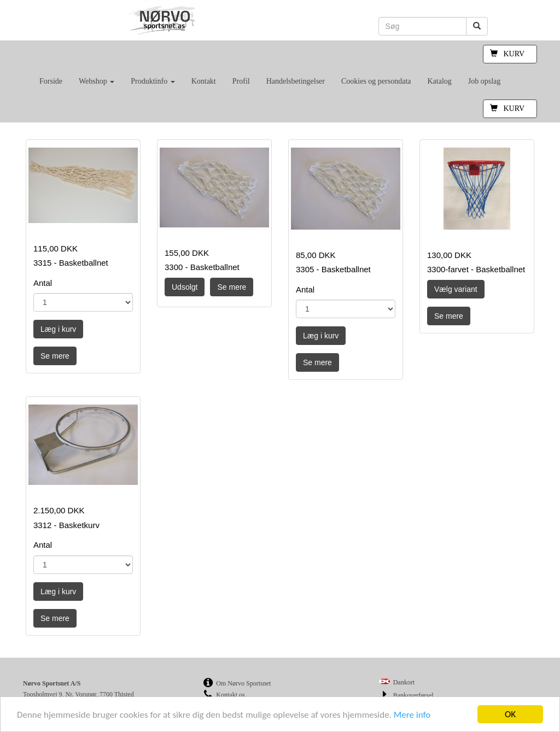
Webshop (97, 81)
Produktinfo (153, 81)
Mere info (412, 715)
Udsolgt (185, 287)
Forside (51, 81)
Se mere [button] (55, 356)
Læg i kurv (58, 329)
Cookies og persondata (376, 81)
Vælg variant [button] (456, 289)
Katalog (439, 81)
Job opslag (485, 81)
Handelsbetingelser (296, 81)
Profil (241, 81)
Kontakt (204, 81)
